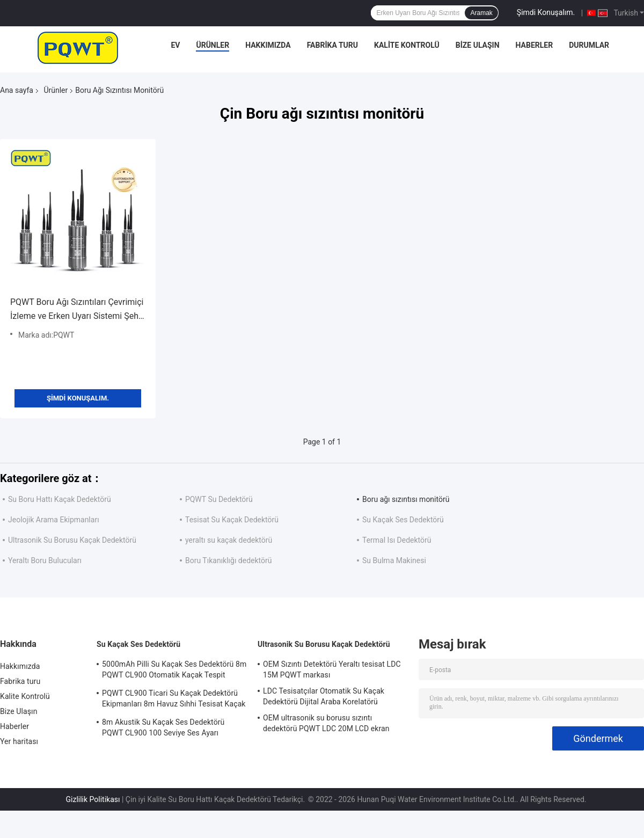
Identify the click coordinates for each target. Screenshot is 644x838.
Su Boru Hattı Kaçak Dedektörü (60, 499)
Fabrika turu (332, 45)
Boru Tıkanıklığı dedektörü (229, 560)
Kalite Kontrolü (407, 45)
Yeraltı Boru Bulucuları (45, 560)
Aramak (481, 13)
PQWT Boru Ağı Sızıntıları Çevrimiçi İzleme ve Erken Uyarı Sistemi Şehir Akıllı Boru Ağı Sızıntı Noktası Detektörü (77, 310)
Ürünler (213, 45)
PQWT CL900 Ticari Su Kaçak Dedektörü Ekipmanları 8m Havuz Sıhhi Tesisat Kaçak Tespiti (174, 700)
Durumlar (589, 45)
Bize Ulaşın (478, 45)
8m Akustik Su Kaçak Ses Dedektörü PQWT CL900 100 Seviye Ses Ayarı (163, 727)
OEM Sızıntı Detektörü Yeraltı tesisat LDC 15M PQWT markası (332, 669)
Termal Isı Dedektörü (397, 540)
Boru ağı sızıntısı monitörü (406, 499)
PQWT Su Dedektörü (219, 499)
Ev (175, 45)
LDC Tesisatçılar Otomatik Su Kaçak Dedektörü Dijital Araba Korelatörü (324, 696)
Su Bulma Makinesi (394, 560)
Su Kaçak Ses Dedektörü (403, 520)
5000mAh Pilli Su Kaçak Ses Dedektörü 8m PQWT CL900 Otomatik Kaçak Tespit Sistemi (174, 671)
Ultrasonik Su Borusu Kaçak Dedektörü (72, 540)
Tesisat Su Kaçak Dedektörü (232, 520)
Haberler (535, 45)
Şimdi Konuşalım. (546, 12)
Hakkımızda (268, 45)
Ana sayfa (17, 90)
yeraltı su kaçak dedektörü (229, 540)
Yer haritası (19, 741)
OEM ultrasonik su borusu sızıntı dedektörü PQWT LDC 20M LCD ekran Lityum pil (326, 725)
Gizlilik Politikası (93, 799)
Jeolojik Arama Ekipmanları (54, 520)
